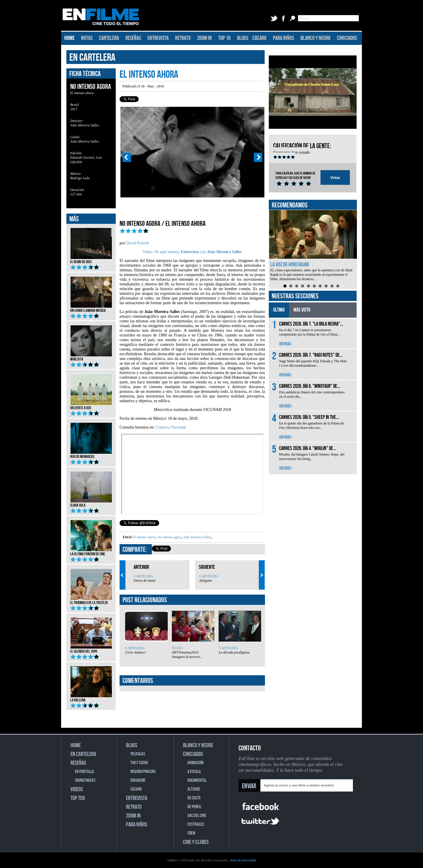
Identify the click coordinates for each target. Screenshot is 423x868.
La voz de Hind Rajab (290, 265)
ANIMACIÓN (195, 763)
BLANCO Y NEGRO (315, 38)
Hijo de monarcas (91, 455)
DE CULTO (194, 798)
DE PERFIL (194, 807)
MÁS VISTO (302, 310)
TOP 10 (224, 38)
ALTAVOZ (194, 789)
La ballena (91, 698)
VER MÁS (285, 344)
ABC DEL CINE (197, 816)
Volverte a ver (91, 406)
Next (258, 158)
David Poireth (137, 243)
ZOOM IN (204, 38)
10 (338, 286)
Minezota (91, 357)
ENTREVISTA (158, 38)
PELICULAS (138, 754)
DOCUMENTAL (197, 780)
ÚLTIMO (279, 310)
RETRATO (183, 38)
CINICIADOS (347, 38)
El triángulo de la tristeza (91, 601)
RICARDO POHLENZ (143, 772)
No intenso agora (169, 537)
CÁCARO (259, 38)
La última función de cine (91, 552)
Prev (127, 158)
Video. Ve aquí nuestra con (175, 252)
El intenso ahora (144, 537)
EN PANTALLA (84, 772)
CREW (191, 833)
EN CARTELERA (92, 58)
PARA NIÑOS (283, 38)
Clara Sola (91, 503)
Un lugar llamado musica (91, 309)
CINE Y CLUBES (196, 842)
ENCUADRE (138, 780)
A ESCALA (194, 772)
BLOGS (243, 38)
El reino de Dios (91, 260)
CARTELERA (109, 38)
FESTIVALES (196, 824)
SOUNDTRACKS (85, 780)
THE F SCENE (139, 763)
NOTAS (87, 38)
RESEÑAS (133, 38)
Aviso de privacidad (243, 860)
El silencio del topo (91, 649)
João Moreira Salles (225, 252)
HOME (69, 38)
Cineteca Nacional (171, 427)
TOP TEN (78, 798)
